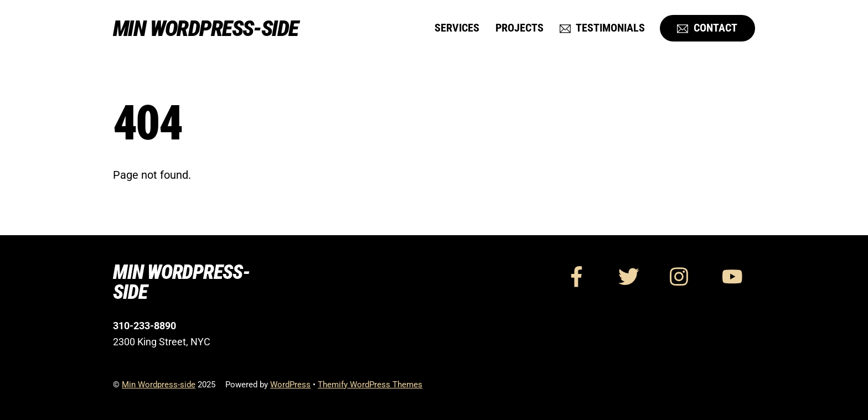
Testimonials (602, 28)
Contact (707, 28)
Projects (520, 28)
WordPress (290, 385)
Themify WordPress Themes (370, 385)
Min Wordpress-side (159, 385)
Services (457, 28)
